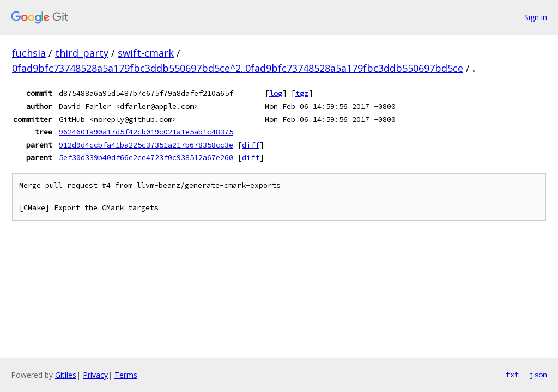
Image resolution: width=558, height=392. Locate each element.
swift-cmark (146, 53)
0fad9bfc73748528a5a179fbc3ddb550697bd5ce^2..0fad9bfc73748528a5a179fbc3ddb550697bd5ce (238, 68)
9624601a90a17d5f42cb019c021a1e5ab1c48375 (146, 132)
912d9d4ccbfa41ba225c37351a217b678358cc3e (146, 145)
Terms (126, 375)
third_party (82, 53)
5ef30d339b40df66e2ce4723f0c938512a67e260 (146, 157)
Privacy (95, 375)
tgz (302, 93)
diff (251, 145)
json (538, 375)
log (276, 93)
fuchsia (29, 53)
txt (512, 375)
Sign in (536, 17)
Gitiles (66, 375)
